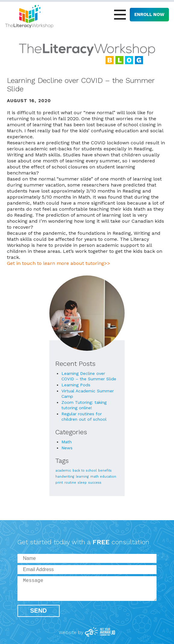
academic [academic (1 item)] (63, 471)
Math (67, 442)
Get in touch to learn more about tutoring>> (59, 263)
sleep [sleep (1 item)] (82, 483)
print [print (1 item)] (59, 483)
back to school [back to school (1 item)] (85, 471)
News (67, 448)
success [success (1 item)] (95, 483)
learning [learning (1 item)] (82, 477)
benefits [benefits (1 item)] (105, 471)
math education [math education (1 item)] (103, 477)
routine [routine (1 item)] (70, 483)
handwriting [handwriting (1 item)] (65, 477)
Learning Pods (76, 385)
